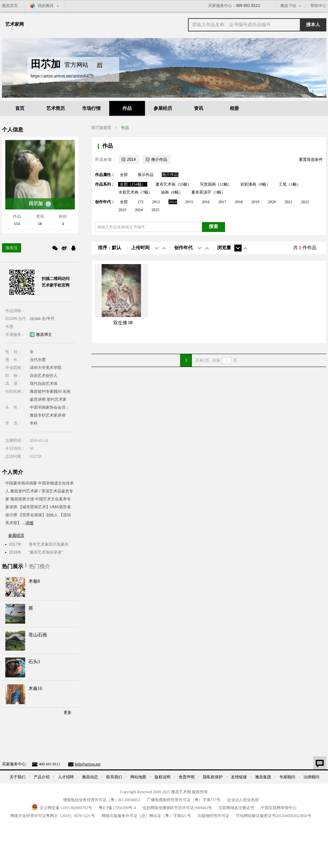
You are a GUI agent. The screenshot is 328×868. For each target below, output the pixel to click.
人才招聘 (66, 777)
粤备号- (117, 808)
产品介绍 (42, 777)
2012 (156, 202)
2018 (239, 202)
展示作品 (146, 175)
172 (141, 202)
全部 (124, 175)
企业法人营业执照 (243, 800)
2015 (189, 202)
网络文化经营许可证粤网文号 (53, 816)
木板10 (35, 688)
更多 (68, 712)
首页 (20, 108)
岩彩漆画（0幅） (255, 184)
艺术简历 (56, 108)
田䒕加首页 (101, 128)
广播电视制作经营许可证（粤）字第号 (184, 800)
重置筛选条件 (311, 160)
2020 (272, 202)
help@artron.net (88, 764)
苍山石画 (38, 635)
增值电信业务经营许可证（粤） (102, 800)
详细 (29, 523)
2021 (289, 202)
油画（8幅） (172, 192)
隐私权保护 (213, 777)
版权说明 (163, 777)
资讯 (199, 108)
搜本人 (313, 25)
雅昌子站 (288, 6)
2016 (206, 202)
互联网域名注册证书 (236, 808)
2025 (156, 210)
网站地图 (138, 777)
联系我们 (114, 777)
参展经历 (163, 108)
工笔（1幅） (290, 184)
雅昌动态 (90, 777)
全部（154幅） (133, 184)
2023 (122, 210)
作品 (127, 108)
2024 (139, 210)
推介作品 (170, 175)
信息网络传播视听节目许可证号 (177, 808)
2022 (305, 202)
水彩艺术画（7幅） (135, 192)
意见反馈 (320, 763)
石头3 (34, 662)
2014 (173, 202)
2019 (256, 202)
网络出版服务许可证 (146, 816)
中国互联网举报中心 (279, 808)
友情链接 (239, 777)
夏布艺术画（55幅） (173, 184)
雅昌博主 (44, 335)
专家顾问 (287, 777)
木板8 (34, 581)
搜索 (213, 227)
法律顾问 (311, 777)
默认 (117, 248)
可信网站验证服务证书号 (274, 816)
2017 (222, 202)
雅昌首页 (10, 6)
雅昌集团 (263, 777)
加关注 (12, 248)
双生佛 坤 (123, 323)
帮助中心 (318, 6)
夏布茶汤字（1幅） (208, 192)
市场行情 (91, 108)
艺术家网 (15, 24)
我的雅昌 (46, 6)
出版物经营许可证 (213, 816)
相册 (234, 108)
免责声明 (187, 777)
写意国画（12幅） (216, 184)
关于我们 (18, 777)
